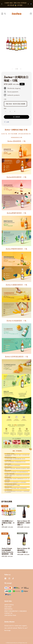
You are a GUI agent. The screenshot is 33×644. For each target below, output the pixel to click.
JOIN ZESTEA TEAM (10, 615)
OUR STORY (8, 607)
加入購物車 (17, 117)
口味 (5, 99)
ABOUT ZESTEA (9, 605)
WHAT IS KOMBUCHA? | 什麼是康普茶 (16, 611)
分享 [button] (6, 122)
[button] (2, 14)
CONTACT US (8, 613)
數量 (5, 108)
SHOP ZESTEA (8, 609)
